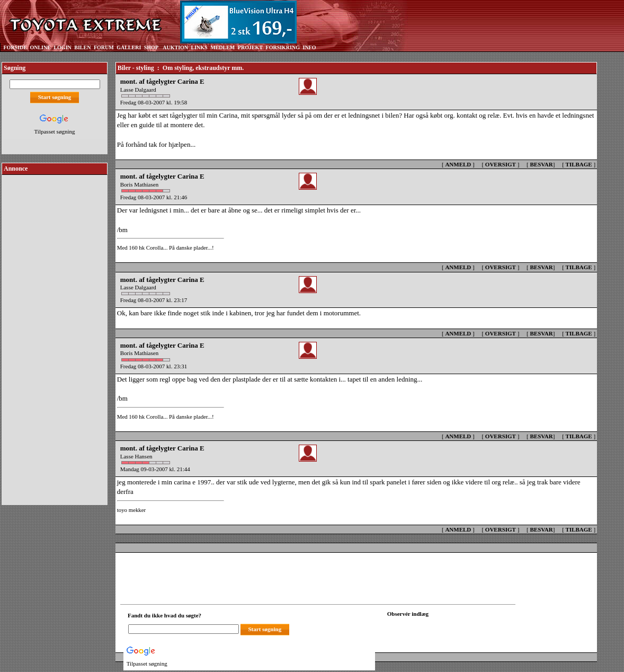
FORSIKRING (283, 47)
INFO (309, 47)
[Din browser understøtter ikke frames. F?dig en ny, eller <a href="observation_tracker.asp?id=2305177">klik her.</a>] (435, 628)
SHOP (151, 47)
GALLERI (129, 47)
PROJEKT (250, 47)
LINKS (199, 47)
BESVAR (542, 164)
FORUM (104, 47)
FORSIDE (15, 47)
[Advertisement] (55, 336)
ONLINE (40, 47)
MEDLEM (222, 47)
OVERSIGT (501, 164)
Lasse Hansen (136, 456)
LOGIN (62, 47)
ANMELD (458, 164)
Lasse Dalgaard (138, 90)
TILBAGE (579, 164)
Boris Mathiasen (139, 184)
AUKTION (175, 47)
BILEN (82, 47)
